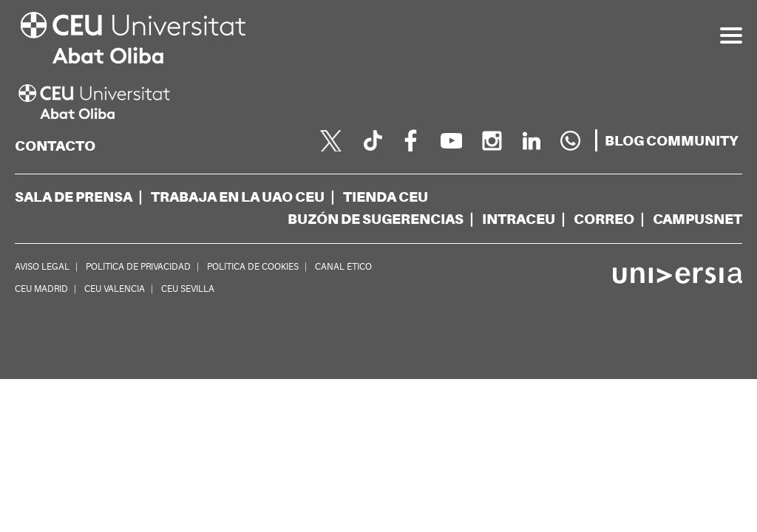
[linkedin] (531, 140)
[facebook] (411, 140)
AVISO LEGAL (42, 267)
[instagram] (491, 140)
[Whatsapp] (571, 140)
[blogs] (672, 141)
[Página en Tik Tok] (371, 140)
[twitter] (331, 140)
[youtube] (451, 140)
